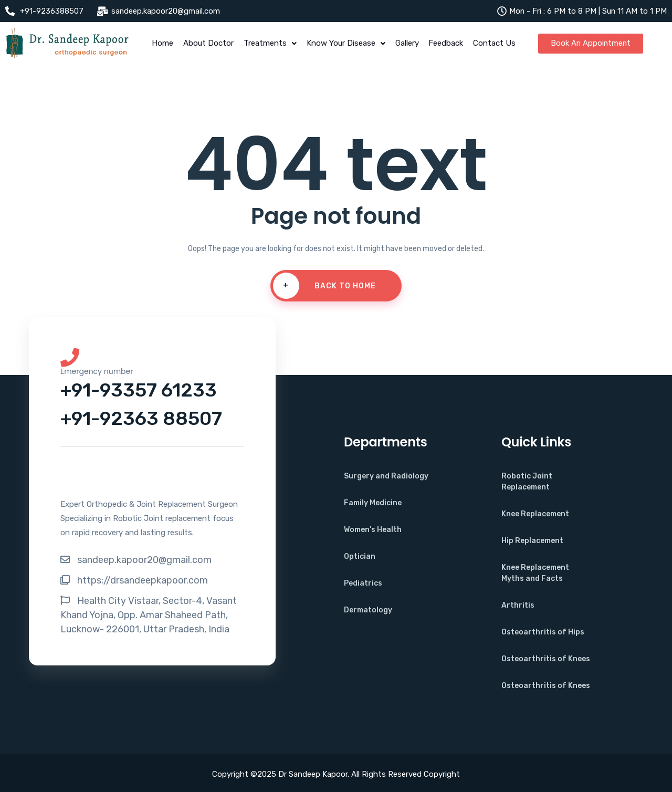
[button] (270, 44)
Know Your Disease (346, 44)
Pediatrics (363, 583)
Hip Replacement (532, 541)
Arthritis (518, 605)
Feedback (447, 44)
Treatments (270, 44)
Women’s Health (373, 530)
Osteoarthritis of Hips (543, 632)
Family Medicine (373, 503)
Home (161, 44)
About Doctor (207, 44)
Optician (360, 556)
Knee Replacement (535, 514)
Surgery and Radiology (386, 476)
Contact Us (496, 44)
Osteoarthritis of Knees (546, 659)
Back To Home (324, 286)
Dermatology (368, 610)
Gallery (408, 44)
